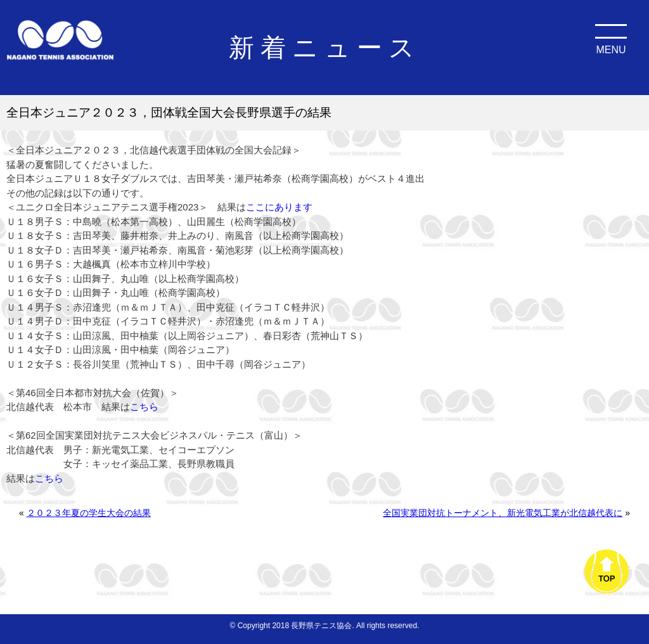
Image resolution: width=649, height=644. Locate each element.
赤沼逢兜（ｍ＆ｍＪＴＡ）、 (135, 307)
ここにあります (279, 207)
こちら (144, 407)
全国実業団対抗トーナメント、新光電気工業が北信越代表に (503, 513)
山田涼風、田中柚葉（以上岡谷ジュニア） (163, 336)
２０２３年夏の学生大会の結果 (89, 513)
